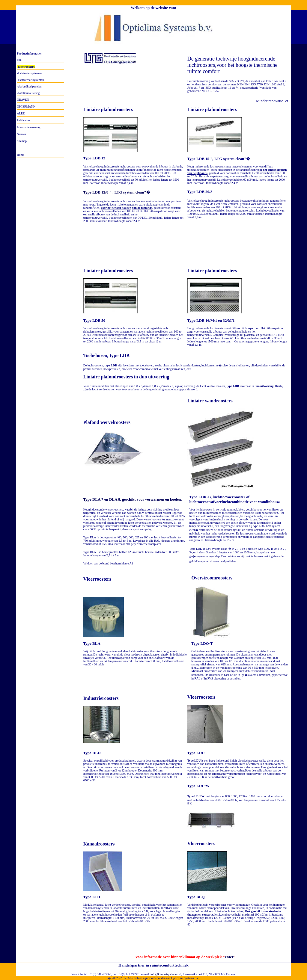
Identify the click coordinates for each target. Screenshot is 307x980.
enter (229, 957)
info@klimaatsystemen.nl (166, 974)
